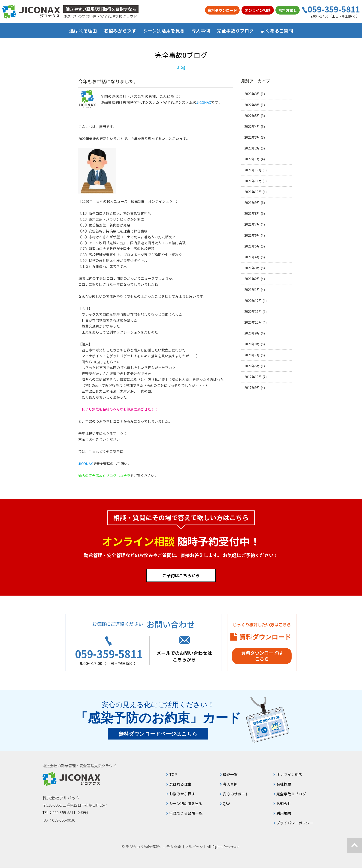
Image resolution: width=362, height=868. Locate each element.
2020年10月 (253, 322)
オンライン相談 (258, 10)
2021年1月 (252, 290)
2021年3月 (252, 268)
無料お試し (288, 10)
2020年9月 (252, 333)
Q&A (226, 804)
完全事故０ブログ (235, 31)
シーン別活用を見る (186, 804)
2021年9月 (252, 203)
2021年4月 (252, 257)
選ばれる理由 (83, 31)
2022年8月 (252, 105)
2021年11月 (253, 181)
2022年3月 (252, 137)
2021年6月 (252, 235)
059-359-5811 (334, 9)
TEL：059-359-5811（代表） (66, 813)
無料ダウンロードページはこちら (158, 734)
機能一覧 (230, 775)
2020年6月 (252, 366)
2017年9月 (252, 388)
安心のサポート (236, 794)
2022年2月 (252, 148)
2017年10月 (253, 377)
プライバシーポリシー (295, 823)
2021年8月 (252, 213)
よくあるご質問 (277, 31)
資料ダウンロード (222, 10)
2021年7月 (252, 224)
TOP (173, 775)
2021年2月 (252, 279)
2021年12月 (253, 170)
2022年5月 (252, 116)
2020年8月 (252, 344)
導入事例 (201, 31)
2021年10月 (253, 192)
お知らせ (284, 804)
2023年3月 (252, 94)
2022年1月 (252, 159)
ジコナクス (31, 12)
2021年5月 (252, 246)
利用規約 (284, 813)
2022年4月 (252, 127)
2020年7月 (252, 355)
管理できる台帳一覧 (186, 813)
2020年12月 (253, 301)
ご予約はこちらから (181, 575)
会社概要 (284, 784)
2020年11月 (253, 312)
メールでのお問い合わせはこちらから (185, 656)
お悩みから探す (182, 794)
